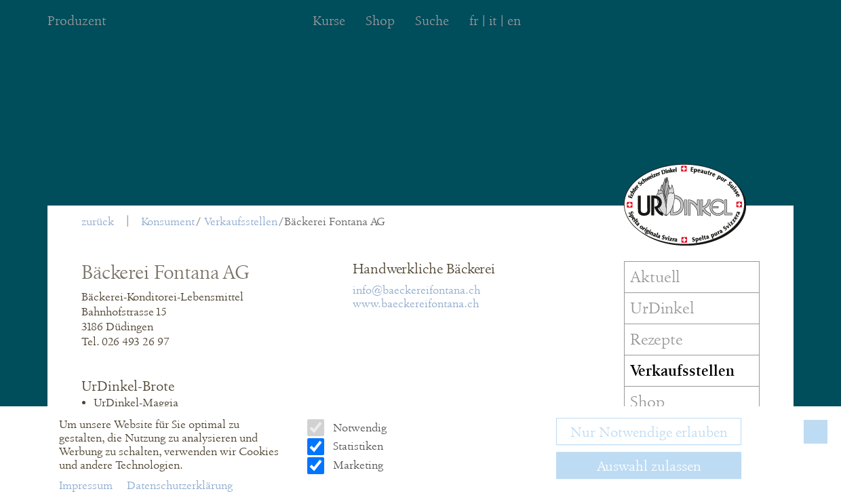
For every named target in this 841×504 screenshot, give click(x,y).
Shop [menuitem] (380, 21)
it (493, 21)
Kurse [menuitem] (329, 21)
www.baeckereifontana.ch (416, 304)
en (514, 21)
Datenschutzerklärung (180, 485)
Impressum (87, 485)
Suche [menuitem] (432, 21)
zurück (98, 221)
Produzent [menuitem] (77, 21)
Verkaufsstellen (241, 221)
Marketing (357, 465)
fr (474, 21)
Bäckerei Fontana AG (335, 221)
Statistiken (357, 446)
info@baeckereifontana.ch (416, 290)
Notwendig (358, 428)
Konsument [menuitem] (168, 221)
